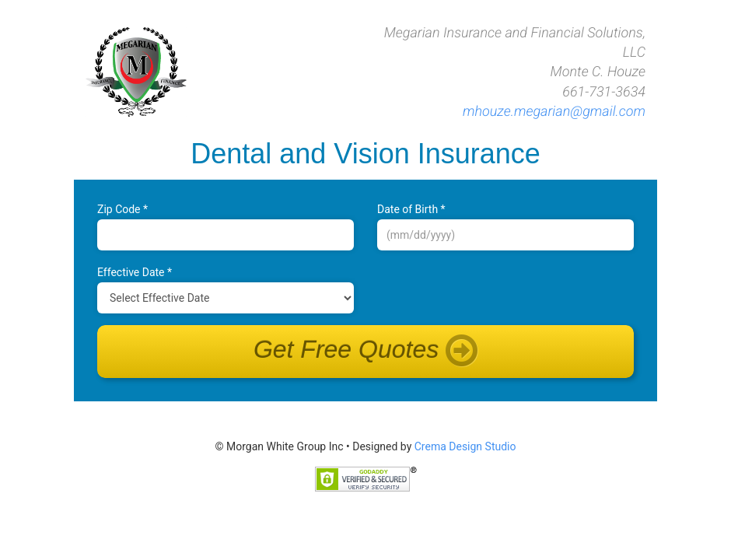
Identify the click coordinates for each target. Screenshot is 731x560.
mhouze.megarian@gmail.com (554, 112)
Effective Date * (135, 272)
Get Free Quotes (365, 352)
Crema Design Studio (465, 446)
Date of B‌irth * (411, 209)
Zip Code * (122, 209)
